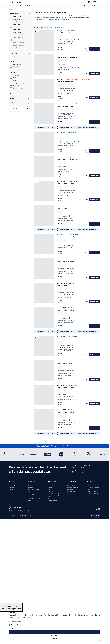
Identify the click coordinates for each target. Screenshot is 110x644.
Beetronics (12, 507)
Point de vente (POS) (53, 493)
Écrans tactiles (13, 486)
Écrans (11, 484)
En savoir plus (14, 617)
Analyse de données (15, 625)
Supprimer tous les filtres (57, 27)
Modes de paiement (72, 488)
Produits (12, 6)
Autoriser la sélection (54, 642)
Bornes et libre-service (54, 486)
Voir (86, 49)
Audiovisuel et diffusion (34, 499)
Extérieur (50, 484)
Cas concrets (90, 484)
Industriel (31, 484)
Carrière (89, 490)
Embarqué (50, 488)
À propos (80, 2)
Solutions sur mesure (40, 6)
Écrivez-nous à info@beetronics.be (84, 471)
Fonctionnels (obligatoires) (17, 621)
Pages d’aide (71, 484)
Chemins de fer (32, 497)
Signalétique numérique (54, 495)
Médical (30, 500)
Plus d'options (54, 639)
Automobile (31, 495)
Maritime (31, 488)
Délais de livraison (72, 486)
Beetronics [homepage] (15, 2)
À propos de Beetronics (93, 488)
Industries (19, 6)
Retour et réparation (73, 490)
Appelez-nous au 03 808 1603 (83, 466)
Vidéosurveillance (52, 499)
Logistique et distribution (35, 486)
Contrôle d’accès (52, 501)
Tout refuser (54, 635)
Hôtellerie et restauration (35, 493)
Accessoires (12, 488)
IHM (49, 490)
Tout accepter (54, 632)
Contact (84, 2)
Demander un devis (73, 2)
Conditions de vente (92, 491)
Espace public (51, 491)
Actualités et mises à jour (93, 486)
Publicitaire (13, 628)
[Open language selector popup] (90, 2)
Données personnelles (92, 493)
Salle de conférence (53, 497)
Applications (28, 6)
